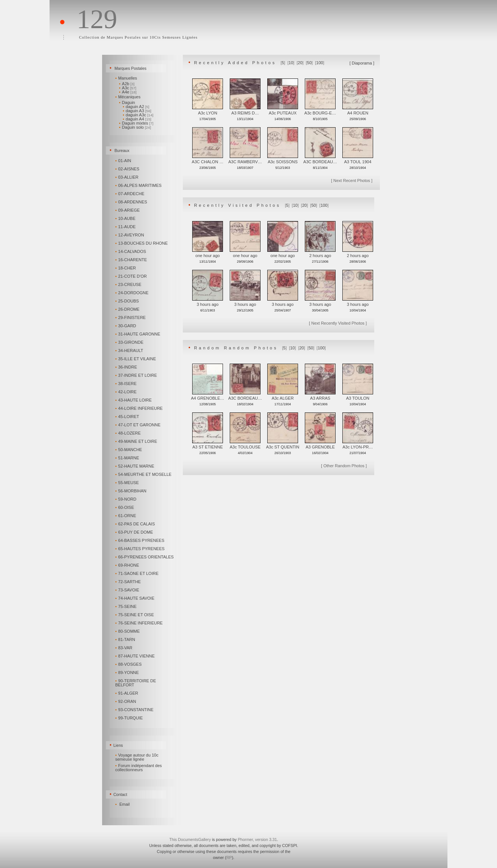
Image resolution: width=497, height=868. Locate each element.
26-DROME (128, 309)
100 (319, 63)
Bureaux (122, 150)
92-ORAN (126, 701)
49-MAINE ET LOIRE (137, 441)
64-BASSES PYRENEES (140, 540)
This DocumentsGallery (190, 839)
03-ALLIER (127, 177)
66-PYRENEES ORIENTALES (145, 557)
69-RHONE (128, 565)
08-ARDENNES (132, 202)
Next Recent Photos (352, 181)
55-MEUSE (128, 483)
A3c (128, 88)
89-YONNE (128, 672)
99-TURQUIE (130, 718)
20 (300, 63)
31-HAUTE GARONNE (138, 334)
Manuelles (127, 78)
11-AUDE (126, 227)
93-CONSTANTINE (135, 710)
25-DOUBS (128, 301)
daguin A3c (138, 115)
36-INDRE (127, 367)
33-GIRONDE (130, 342)
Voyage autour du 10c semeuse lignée (137, 757)
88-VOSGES (129, 664)
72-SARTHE (129, 582)
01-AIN (124, 161)
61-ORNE (126, 516)
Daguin (128, 102)
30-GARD (126, 326)
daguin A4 (137, 119)
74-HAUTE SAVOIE (135, 598)
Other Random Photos (344, 466)
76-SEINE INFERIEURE (139, 623)
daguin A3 (137, 111)
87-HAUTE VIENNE (136, 656)
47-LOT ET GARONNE (138, 425)
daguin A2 (136, 107)
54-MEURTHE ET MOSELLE (144, 474)
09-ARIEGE (128, 210)
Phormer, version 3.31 (257, 839)
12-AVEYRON (130, 235)
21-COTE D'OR (132, 276)
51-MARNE (128, 458)
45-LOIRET (128, 417)
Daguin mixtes (136, 123)
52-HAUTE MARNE (135, 466)
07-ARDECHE (130, 194)
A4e (128, 92)
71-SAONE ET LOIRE (137, 573)
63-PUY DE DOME (135, 532)
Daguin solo (135, 127)
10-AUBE (126, 218)
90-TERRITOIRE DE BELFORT (136, 683)
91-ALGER (127, 693)
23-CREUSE (129, 284)
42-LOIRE (127, 392)
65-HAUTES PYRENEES (140, 549)
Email (125, 804)
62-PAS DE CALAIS (136, 524)
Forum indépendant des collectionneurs (139, 768)
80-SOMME (128, 631)
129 (97, 19)
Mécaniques (128, 97)
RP (229, 857)
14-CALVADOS (131, 251)
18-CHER (126, 268)
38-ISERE (127, 384)
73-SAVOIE (128, 590)
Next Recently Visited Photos (338, 323)
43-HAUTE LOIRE (134, 400)
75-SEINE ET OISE (135, 615)
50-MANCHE (129, 450)
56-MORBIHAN (131, 491)
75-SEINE (127, 606)
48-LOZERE (129, 433)
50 (309, 63)
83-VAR (124, 648)
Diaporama (362, 63)
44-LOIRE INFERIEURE (139, 408)
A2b (127, 84)
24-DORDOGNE (132, 293)
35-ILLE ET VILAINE (136, 359)
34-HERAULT (130, 351)
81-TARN (126, 639)
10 (291, 63)
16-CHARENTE (132, 260)
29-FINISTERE (131, 317)
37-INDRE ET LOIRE (137, 375)
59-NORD (126, 499)
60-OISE (125, 507)
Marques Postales (130, 68)
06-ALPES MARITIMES (139, 185)
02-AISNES (128, 169)
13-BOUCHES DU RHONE (142, 243)
